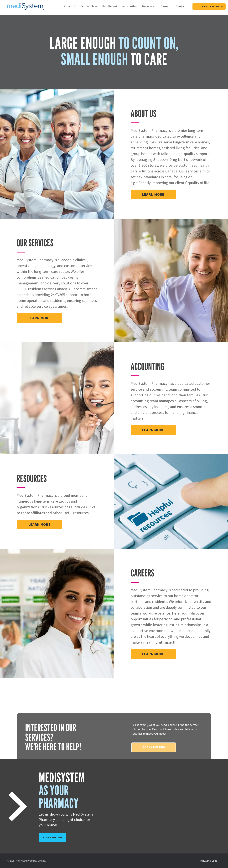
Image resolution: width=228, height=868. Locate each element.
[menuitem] (70, 6)
